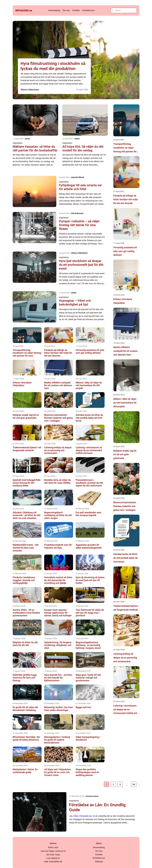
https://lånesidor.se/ (83, 816)
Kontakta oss (88, 10)
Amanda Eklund (78, 177)
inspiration (18, 143)
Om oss (66, 10)
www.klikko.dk (56, 862)
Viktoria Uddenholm (30, 90)
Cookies (76, 10)
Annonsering (54, 10)
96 (134, 784)
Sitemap (99, 862)
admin (27, 139)
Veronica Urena (92, 796)
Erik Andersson (77, 213)
